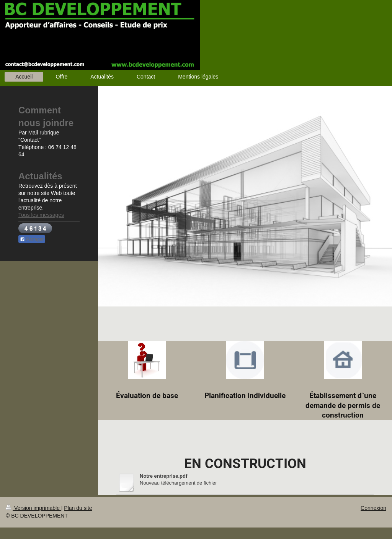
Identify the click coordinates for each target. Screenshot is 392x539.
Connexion (373, 508)
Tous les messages (41, 215)
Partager (32, 239)
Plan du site (78, 508)
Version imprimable (33, 508)
